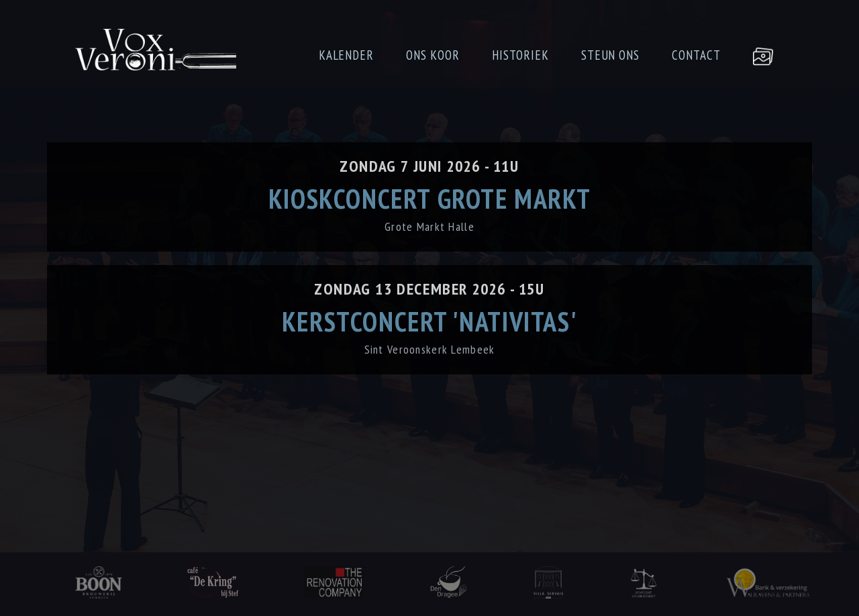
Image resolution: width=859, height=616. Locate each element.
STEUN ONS (611, 55)
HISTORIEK (520, 55)
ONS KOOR (433, 55)
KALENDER (347, 55)
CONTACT (696, 55)
